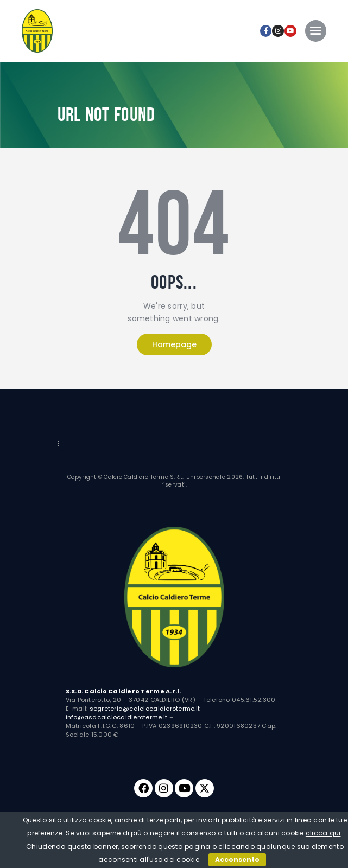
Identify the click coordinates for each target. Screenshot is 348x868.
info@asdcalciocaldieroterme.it (117, 717)
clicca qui (323, 833)
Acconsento (237, 860)
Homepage (174, 344)
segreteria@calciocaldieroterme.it (145, 709)
